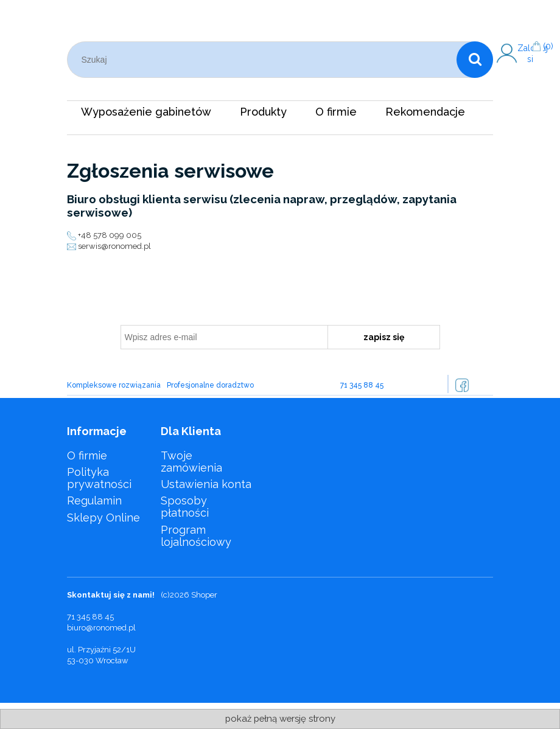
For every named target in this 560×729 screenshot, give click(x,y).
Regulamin (94, 501)
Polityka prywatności (99, 478)
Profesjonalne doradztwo (210, 385)
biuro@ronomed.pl (101, 628)
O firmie (87, 455)
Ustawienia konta (206, 484)
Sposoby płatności (185, 507)
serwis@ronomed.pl (114, 246)
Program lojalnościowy (196, 536)
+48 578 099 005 (110, 235)
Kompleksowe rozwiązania (114, 385)
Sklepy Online (103, 518)
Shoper (204, 595)
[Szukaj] (475, 60)
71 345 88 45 (362, 385)
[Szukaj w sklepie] (265, 60)
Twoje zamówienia (191, 462)
